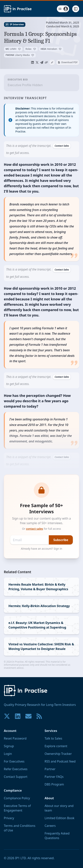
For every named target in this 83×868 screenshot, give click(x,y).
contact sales (34, 529)
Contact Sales (62, 146)
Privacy (9, 818)
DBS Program (54, 784)
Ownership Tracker (58, 754)
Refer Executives (16, 769)
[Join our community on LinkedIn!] (18, 716)
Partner (50, 769)
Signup (9, 746)
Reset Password (15, 738)
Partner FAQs (54, 777)
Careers (50, 826)
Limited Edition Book (59, 818)
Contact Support (16, 777)
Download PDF (68, 62)
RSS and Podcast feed (60, 761)
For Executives (14, 761)
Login (8, 754)
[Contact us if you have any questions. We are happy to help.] (28, 716)
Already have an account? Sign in (42, 549)
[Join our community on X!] (7, 716)
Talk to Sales (53, 738)
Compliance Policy (17, 798)
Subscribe (61, 540)
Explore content (56, 746)
